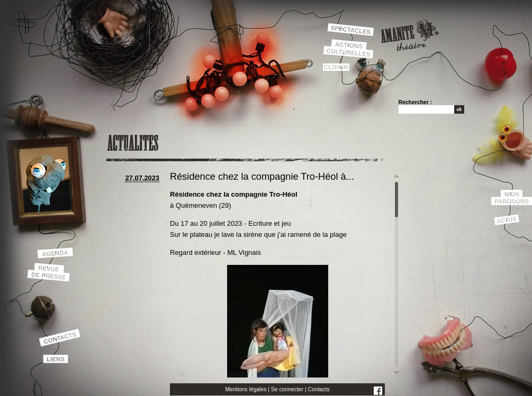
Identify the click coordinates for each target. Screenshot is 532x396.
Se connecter (287, 389)
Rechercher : (416, 102)
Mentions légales (246, 389)
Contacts (319, 389)
